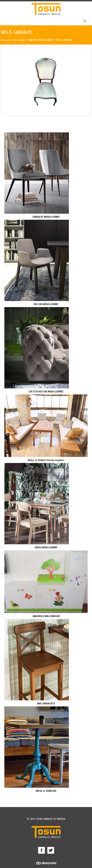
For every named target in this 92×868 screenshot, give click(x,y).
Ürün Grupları (19, 40)
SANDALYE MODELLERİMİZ (40, 40)
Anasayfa (6, 40)
